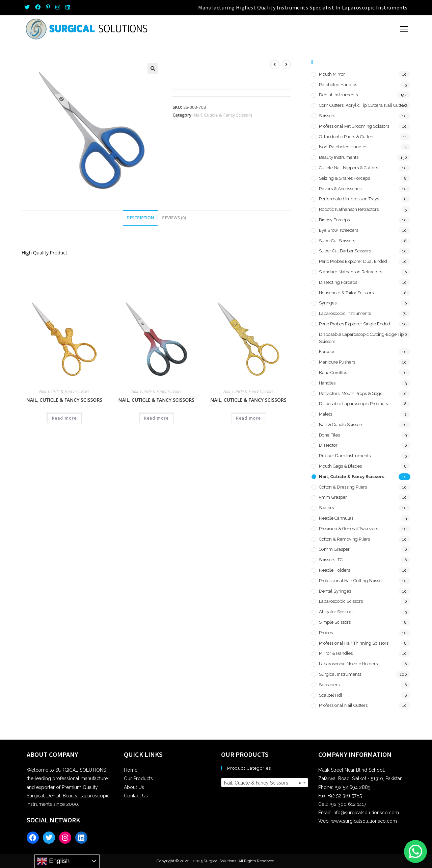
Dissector (328, 445)
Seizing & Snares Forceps (344, 178)
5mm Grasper (333, 497)
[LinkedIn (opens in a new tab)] (68, 7)
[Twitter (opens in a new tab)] (28, 7)
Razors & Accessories (340, 189)
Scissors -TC (331, 560)
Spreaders (329, 685)
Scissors (327, 116)
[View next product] (286, 65)
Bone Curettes (333, 373)
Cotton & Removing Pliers (344, 539)
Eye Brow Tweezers (339, 230)
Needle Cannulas (336, 518)
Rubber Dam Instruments (345, 456)
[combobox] (265, 783)
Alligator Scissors (336, 612)
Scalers (326, 508)
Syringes (328, 303)
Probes (326, 633)
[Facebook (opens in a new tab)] (38, 7)
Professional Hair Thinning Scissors (354, 643)
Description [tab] (140, 218)
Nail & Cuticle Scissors (341, 425)
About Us (134, 787)
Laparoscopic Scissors (341, 601)
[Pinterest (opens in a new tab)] (48, 7)
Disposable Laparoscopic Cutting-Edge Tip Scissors (361, 338)
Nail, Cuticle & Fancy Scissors (223, 115)
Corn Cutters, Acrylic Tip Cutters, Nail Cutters (363, 105)
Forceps (327, 352)
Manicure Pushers (337, 362)
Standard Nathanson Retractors (350, 272)
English (53, 861)
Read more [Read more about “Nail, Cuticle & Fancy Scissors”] (64, 418)
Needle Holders (334, 570)
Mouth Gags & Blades (340, 466)
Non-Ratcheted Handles (343, 147)
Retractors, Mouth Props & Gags (350, 393)
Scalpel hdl (331, 695)
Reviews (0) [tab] (174, 218)
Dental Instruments (338, 95)
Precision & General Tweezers (348, 529)
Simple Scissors (335, 622)
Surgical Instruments (340, 674)
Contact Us (136, 796)
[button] (153, 69)
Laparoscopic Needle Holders (348, 664)
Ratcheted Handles (338, 85)
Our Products (138, 778)
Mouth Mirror (332, 74)
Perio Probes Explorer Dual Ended (353, 261)
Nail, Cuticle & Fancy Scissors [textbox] (263, 783)
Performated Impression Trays (349, 199)
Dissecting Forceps (338, 282)
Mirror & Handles (336, 653)
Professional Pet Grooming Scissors (354, 126)
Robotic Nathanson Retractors (349, 209)
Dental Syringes (335, 591)
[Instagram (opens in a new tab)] (58, 7)
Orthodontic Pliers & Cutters (347, 137)
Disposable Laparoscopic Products (353, 404)
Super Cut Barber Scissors (345, 251)
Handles (327, 383)
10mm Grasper (334, 549)
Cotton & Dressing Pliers (343, 487)
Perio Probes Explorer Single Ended (355, 324)
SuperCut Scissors (337, 241)
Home (131, 770)
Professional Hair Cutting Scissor (351, 581)
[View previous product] (275, 65)
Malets (326, 414)
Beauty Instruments (339, 157)
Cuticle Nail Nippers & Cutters (348, 168)
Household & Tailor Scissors (346, 293)
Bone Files (329, 435)
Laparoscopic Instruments (345, 313)
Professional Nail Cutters (343, 705)
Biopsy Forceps (334, 220)
